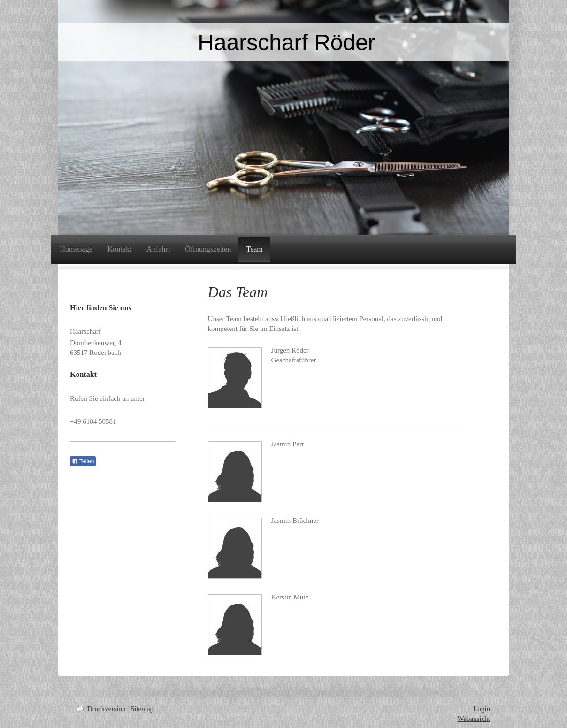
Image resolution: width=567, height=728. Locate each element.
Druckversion (102, 709)
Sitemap (142, 709)
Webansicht (474, 719)
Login (482, 709)
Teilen (83, 461)
